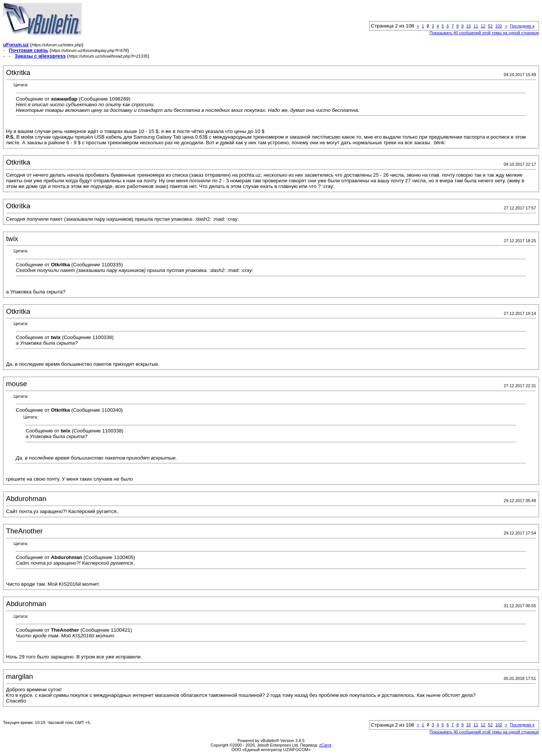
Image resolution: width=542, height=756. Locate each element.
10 (469, 26)
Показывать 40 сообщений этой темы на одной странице (484, 33)
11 (476, 26)
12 (483, 26)
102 (499, 26)
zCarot (325, 745)
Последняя (522, 26)
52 (490, 26)
